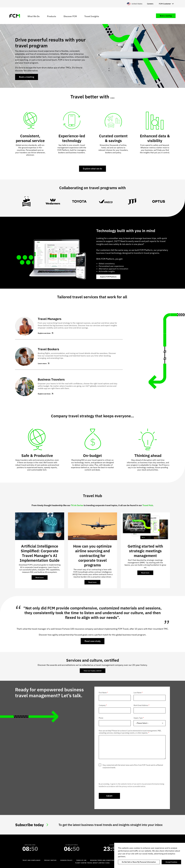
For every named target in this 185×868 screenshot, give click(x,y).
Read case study (93, 641)
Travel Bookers (48, 349)
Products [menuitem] (52, 16)
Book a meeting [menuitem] (166, 16)
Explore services (44, 333)
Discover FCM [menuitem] (70, 16)
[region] (150, 855)
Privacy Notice (50, 860)
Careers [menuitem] (150, 4)
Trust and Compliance (32, 860)
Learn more (42, 363)
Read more (42, 578)
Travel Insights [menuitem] (92, 16)
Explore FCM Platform (108, 277)
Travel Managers (50, 319)
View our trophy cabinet (93, 671)
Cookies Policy (66, 860)
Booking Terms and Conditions (103, 860)
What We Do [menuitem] (34, 16)
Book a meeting (27, 77)
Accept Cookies (171, 862)
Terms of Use (81, 860)
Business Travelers (51, 379)
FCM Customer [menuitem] (165, 4)
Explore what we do (92, 169)
